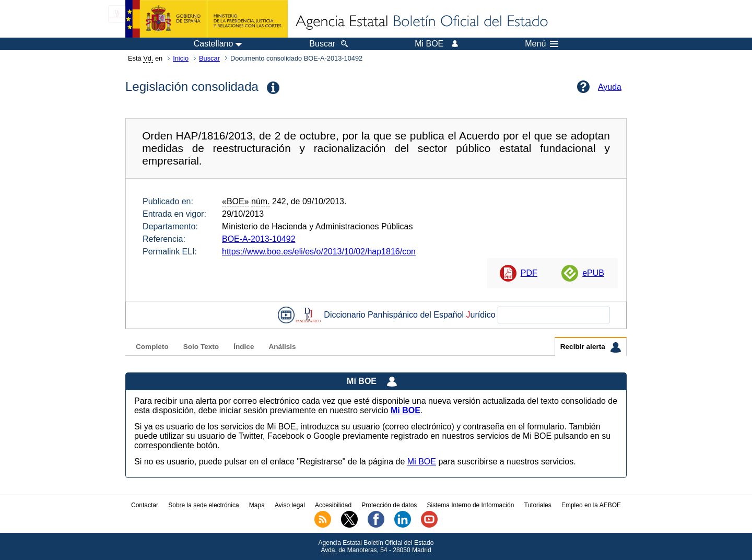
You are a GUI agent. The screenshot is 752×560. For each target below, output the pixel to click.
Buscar (209, 58)
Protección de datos (389, 505)
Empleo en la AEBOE (591, 505)
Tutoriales (538, 505)
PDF (529, 273)
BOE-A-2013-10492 (259, 239)
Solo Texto (201, 347)
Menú (542, 44)
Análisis (282, 347)
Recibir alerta (591, 347)
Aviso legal (290, 505)
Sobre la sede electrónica (203, 505)
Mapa (257, 505)
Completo (152, 347)
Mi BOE (422, 462)
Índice (244, 347)
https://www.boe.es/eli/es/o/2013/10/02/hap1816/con (319, 252)
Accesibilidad (333, 505)
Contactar (145, 505)
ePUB (593, 273)
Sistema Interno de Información (471, 505)
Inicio (181, 58)
